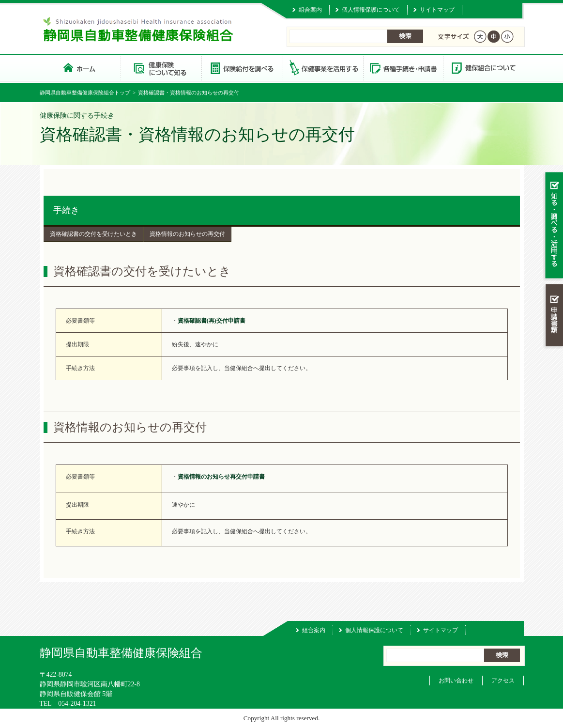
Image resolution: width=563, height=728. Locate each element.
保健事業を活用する (322, 68)
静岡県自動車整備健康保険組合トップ (85, 93)
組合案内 (310, 10)
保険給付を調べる (242, 68)
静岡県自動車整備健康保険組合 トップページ (80, 68)
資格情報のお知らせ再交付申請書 (221, 477)
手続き (66, 210)
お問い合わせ (456, 681)
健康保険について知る (161, 68)
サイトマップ (437, 10)
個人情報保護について (371, 10)
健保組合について (483, 68)
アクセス (503, 681)
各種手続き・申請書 (403, 68)
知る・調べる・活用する (553, 226)
